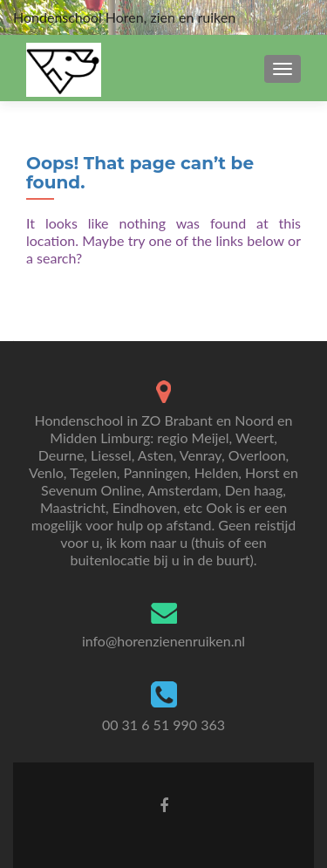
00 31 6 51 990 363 (163, 724)
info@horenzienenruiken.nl (163, 641)
